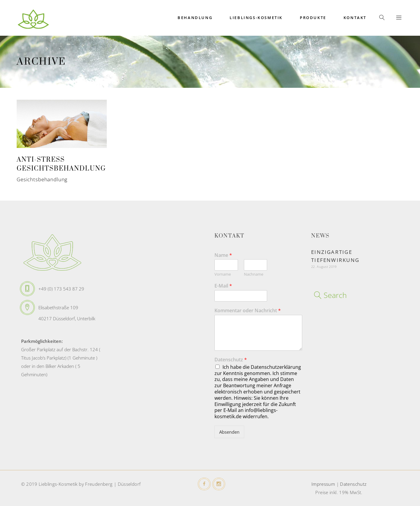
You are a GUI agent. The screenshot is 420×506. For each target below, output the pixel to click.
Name (223, 255)
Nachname (254, 274)
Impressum (323, 484)
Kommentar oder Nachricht (248, 311)
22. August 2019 (324, 267)
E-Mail (223, 286)
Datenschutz (231, 360)
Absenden (229, 432)
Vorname (223, 274)
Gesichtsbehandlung (42, 179)
